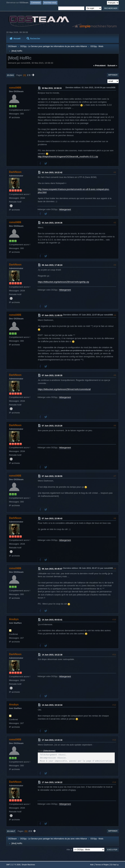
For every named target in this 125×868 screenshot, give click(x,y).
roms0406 (15, 88)
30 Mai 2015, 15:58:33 (52, 88)
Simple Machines (28, 865)
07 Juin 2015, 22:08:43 (52, 518)
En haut (11, 831)
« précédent (99, 66)
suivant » (112, 66)
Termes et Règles (102, 865)
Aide (92, 865)
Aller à (69, 849)
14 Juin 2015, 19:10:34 (52, 705)
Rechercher (33, 39)
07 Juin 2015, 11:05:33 (52, 315)
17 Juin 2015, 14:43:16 (52, 740)
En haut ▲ (115, 865)
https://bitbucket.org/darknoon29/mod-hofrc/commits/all (64, 389)
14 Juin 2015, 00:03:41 (52, 620)
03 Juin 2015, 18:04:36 (52, 223)
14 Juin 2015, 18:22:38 (52, 655)
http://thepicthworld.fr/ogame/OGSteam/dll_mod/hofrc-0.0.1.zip (68, 156)
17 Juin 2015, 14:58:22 (52, 782)
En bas (10, 75)
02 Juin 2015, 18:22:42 (52, 173)
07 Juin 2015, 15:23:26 (52, 426)
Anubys (14, 619)
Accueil (15, 39)
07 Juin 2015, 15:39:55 (52, 476)
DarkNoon (15, 172)
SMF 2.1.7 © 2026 (13, 865)
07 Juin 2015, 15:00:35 (52, 375)
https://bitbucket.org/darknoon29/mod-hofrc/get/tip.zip (63, 282)
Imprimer (113, 75)
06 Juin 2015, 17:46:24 (52, 265)
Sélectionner (49, 751)
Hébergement (65, 209)
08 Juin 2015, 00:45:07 (52, 569)
